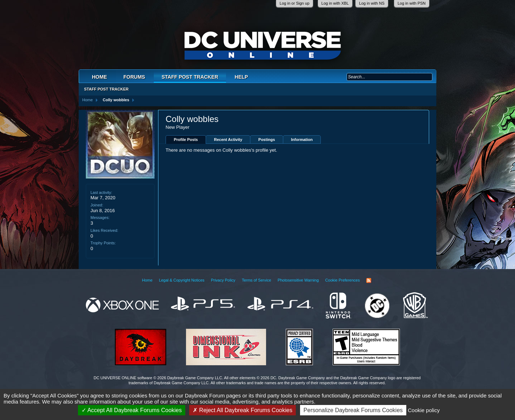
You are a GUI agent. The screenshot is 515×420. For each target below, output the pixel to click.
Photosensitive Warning (298, 280)
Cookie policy (424, 410)
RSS (369, 280)
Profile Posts (186, 140)
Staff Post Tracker (190, 77)
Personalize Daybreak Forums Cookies (353, 410)
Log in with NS (372, 3)
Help (241, 77)
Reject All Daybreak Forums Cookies (242, 410)
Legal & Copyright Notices (182, 280)
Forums (134, 77)
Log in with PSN (412, 3)
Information (302, 140)
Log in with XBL (335, 3)
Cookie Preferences (342, 280)
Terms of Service (256, 280)
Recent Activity (228, 140)
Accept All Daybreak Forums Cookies (132, 410)
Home (99, 77)
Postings (266, 140)
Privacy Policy (223, 280)
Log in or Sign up (295, 3)
